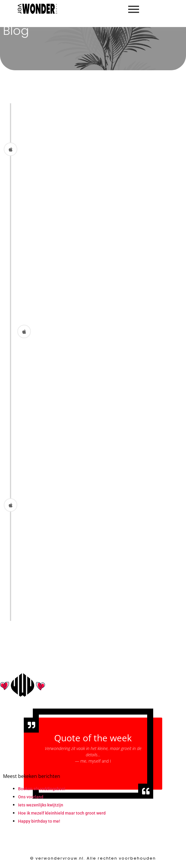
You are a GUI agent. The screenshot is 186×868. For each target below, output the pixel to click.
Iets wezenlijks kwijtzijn (41, 805)
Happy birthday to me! (39, 821)
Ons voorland (31, 797)
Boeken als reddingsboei (42, 789)
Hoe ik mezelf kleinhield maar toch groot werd (62, 813)
